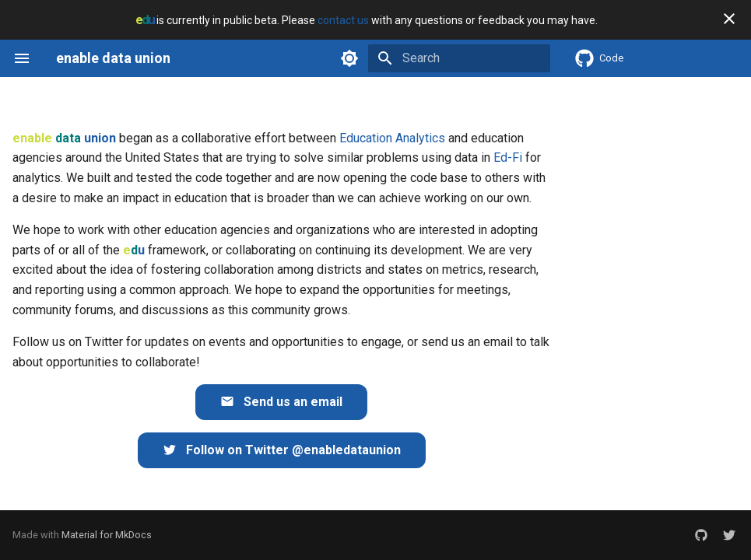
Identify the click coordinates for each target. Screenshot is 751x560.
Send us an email (281, 402)
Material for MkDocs (107, 535)
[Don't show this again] (729, 19)
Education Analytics (392, 138)
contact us (343, 20)
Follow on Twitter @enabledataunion (282, 450)
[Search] (459, 58)
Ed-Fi (508, 157)
